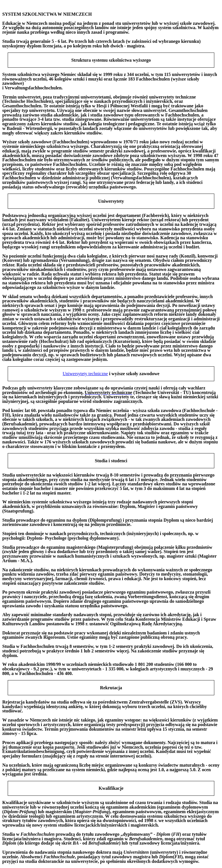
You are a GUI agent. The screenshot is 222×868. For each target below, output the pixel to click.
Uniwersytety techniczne (85, 374)
